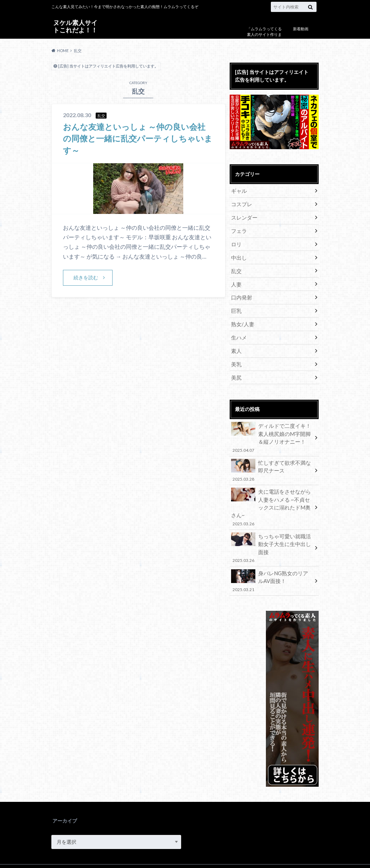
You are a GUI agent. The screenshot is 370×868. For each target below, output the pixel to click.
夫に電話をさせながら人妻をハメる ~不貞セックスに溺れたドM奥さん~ (272, 497)
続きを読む (86, 277)
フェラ (238, 230)
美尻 (236, 373)
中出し (238, 256)
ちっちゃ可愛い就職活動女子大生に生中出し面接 (272, 529)
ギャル (238, 191)
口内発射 (241, 295)
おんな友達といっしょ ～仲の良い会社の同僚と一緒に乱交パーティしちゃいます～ (137, 138)
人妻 (236, 282)
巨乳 (236, 308)
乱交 (236, 269)
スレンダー (243, 217)
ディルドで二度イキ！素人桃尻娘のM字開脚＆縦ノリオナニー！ (272, 433)
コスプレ (241, 204)
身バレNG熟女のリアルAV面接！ (272, 557)
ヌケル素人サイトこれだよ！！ (75, 26)
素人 (236, 347)
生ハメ (238, 334)
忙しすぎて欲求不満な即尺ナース (272, 465)
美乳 (236, 360)
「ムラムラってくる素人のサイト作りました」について (264, 34)
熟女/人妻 (242, 321)
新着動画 (301, 29)
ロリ (236, 243)
